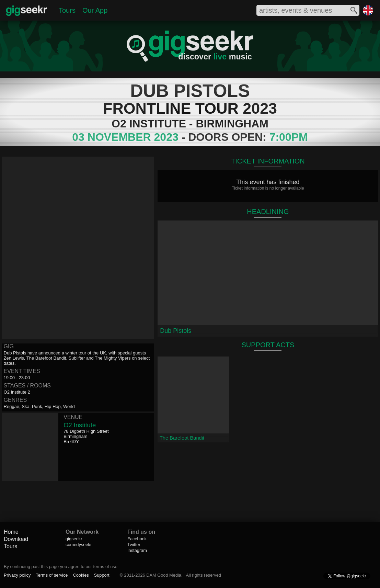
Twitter (134, 545)
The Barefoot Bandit (182, 438)
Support (102, 575)
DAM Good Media (164, 575)
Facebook (137, 539)
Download (16, 539)
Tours (67, 10)
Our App (95, 10)
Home (11, 532)
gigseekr (74, 539)
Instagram (137, 550)
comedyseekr (79, 545)
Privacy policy (17, 575)
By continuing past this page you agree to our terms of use (61, 567)
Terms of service (52, 575)
